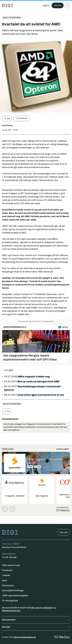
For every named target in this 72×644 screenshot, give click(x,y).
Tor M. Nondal (9, 557)
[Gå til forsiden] (8, 5)
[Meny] (67, 5)
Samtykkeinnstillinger (13, 590)
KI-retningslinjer (10, 601)
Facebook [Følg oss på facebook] (7, 570)
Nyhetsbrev (8, 586)
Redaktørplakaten (11, 611)
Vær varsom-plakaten (41, 608)
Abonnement (36, 620)
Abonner (58, 5)
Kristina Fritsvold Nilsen (14, 547)
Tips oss (64, 532)
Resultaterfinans (12, 18)
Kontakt (36, 627)
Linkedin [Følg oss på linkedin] (6, 575)
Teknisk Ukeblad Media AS (24, 637)
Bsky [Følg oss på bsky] (5, 580)
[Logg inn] (46, 5)
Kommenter (21, 118)
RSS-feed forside (11, 565)
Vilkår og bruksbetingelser (15, 596)
